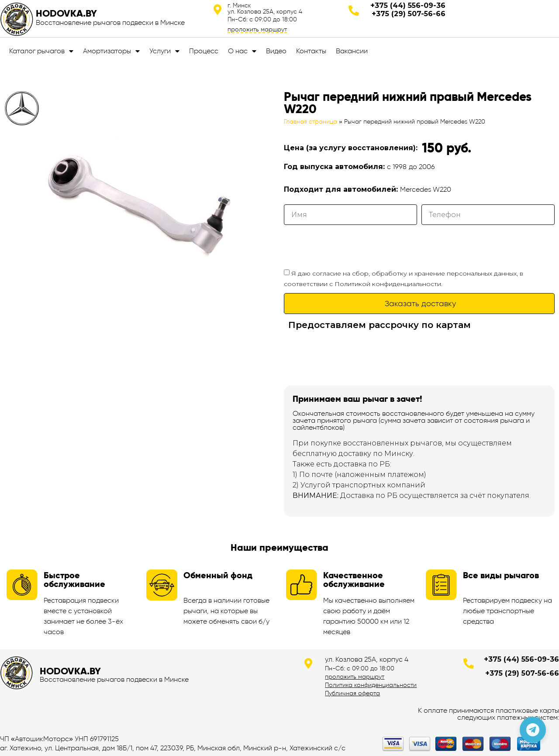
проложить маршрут (257, 29)
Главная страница (311, 122)
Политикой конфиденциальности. (388, 284)
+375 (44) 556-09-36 (408, 5)
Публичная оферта (352, 693)
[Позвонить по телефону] (533, 730)
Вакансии (352, 51)
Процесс (204, 51)
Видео (276, 51)
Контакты (311, 51)
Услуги (164, 51)
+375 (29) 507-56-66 (409, 14)
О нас (242, 51)
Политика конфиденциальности (371, 685)
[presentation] (350, 246)
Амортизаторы (111, 51)
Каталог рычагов (41, 51)
